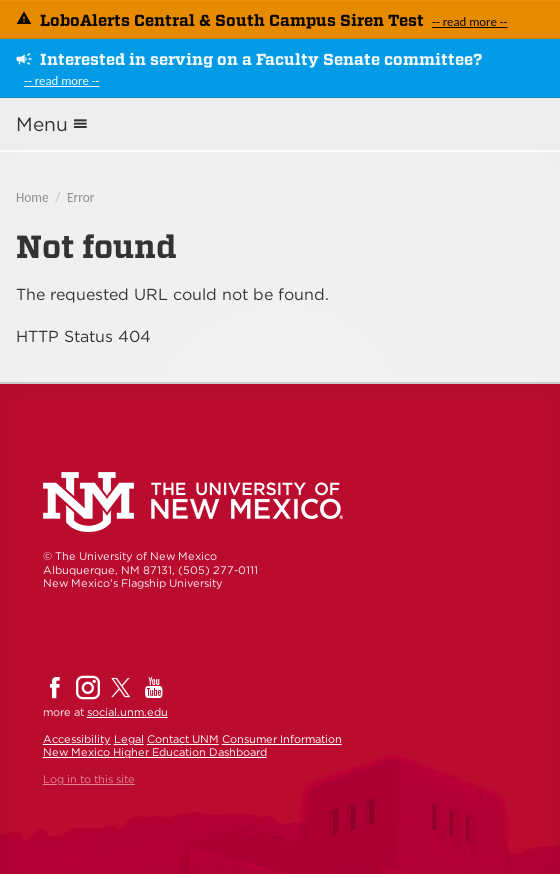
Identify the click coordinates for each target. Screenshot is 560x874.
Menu (42, 124)
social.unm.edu (127, 712)
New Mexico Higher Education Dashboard (155, 752)
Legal (129, 739)
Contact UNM (183, 739)
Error (80, 197)
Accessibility (77, 739)
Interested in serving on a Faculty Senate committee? (261, 59)
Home (32, 197)
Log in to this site (89, 779)
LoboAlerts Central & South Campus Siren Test (232, 20)
